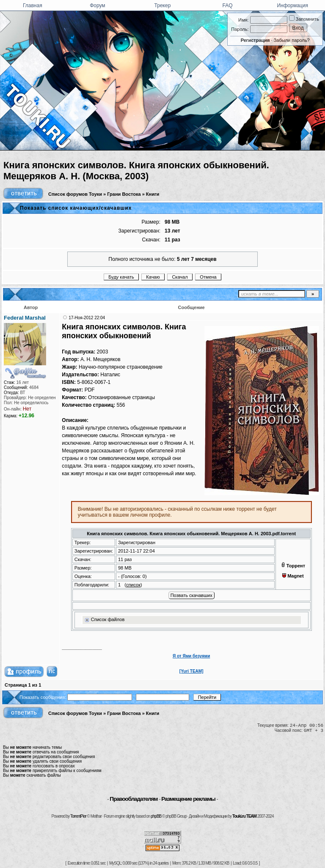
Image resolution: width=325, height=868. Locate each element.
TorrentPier (78, 816)
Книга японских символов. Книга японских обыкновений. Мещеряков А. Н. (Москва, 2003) (136, 171)
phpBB (156, 816)
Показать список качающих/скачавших (76, 208)
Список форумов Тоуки (75, 194)
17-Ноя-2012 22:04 (87, 318)
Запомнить (304, 19)
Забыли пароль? (292, 40)
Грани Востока (124, 194)
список (133, 585)
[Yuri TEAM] (191, 671)
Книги (153, 194)
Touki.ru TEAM (244, 816)
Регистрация (255, 40)
